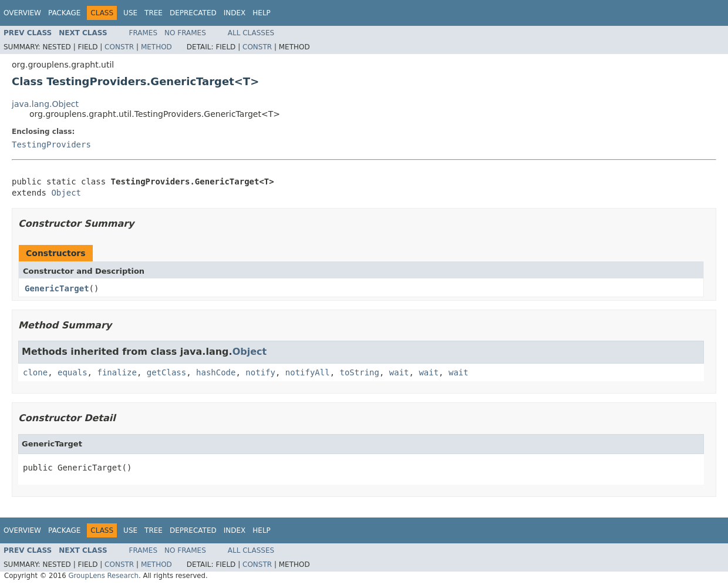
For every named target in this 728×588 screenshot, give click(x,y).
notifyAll (308, 372)
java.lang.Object (45, 104)
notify (260, 372)
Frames (144, 33)
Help (262, 13)
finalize (117, 372)
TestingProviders (51, 145)
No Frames (185, 33)
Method (156, 47)
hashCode (216, 372)
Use (130, 13)
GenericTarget (57, 288)
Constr (119, 47)
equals (73, 372)
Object (66, 193)
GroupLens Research (103, 576)
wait (399, 372)
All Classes (251, 33)
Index (235, 13)
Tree (154, 13)
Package (64, 13)
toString (360, 372)
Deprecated (193, 13)
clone (35, 372)
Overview (22, 13)
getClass (166, 372)
